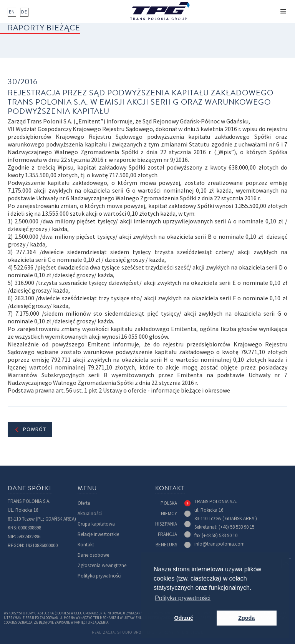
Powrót (35, 429)
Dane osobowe (93, 555)
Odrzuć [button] (184, 618)
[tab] (176, 503)
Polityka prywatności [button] (183, 598)
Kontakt (86, 545)
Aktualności (90, 513)
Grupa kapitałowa (96, 524)
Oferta (84, 503)
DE (24, 12)
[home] (160, 11)
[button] (283, 12)
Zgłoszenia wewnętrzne (102, 565)
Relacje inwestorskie (98, 534)
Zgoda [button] (246, 618)
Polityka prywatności (99, 576)
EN (12, 12)
